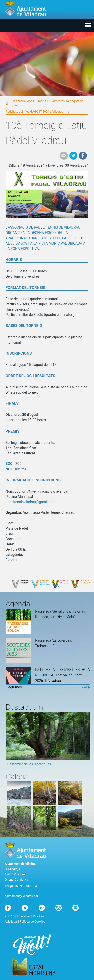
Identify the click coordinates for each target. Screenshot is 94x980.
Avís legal (11, 922)
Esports (12, 560)
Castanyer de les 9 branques (29, 764)
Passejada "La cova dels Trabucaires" (54, 643)
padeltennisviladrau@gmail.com (31, 502)
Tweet (73, 156)
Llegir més (14, 687)
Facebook (83, 156)
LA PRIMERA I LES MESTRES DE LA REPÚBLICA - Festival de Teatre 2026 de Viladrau (62, 675)
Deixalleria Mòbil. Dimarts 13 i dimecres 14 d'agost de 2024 (48, 104)
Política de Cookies (32, 922)
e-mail (64, 156)
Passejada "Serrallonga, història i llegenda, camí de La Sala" (60, 614)
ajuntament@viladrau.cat (21, 896)
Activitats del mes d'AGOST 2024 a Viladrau (34, 112)
